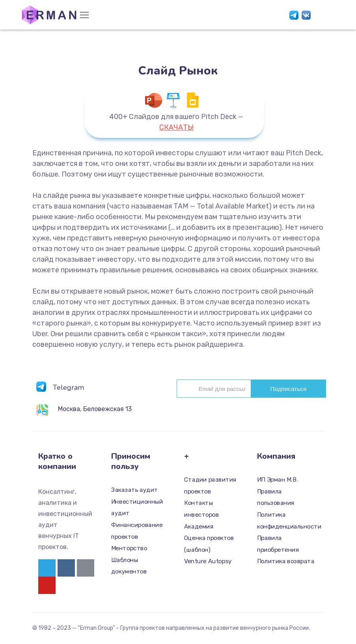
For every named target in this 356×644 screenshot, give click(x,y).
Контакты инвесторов (201, 509)
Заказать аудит (135, 490)
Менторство (129, 548)
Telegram (68, 387)
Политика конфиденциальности (286, 521)
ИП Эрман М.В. (278, 480)
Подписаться (288, 389)
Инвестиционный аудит (137, 508)
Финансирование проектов (137, 531)
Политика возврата (286, 562)
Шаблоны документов (129, 566)
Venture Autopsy (208, 562)
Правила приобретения (278, 544)
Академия (199, 527)
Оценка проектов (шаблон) (209, 544)
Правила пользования (276, 497)
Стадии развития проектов (210, 486)
